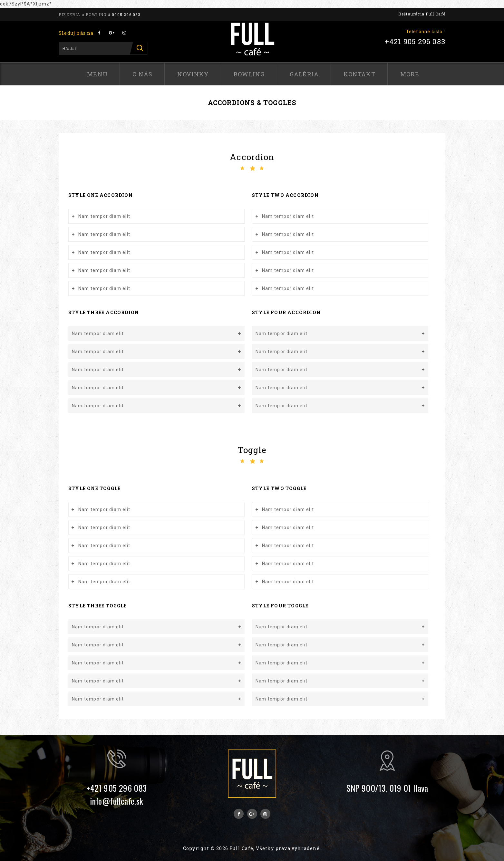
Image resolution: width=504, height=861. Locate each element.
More (410, 74)
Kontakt (359, 74)
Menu (97, 74)
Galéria (304, 74)
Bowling (249, 74)
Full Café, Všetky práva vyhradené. (275, 848)
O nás (142, 74)
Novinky (193, 74)
